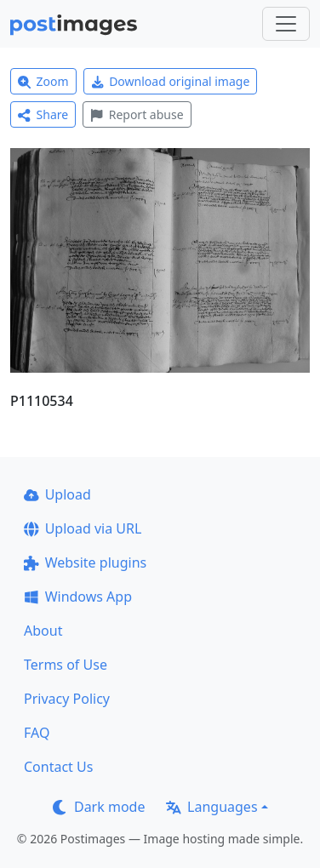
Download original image (171, 81)
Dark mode (99, 807)
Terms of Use (66, 665)
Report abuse (137, 114)
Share (43, 114)
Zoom (43, 81)
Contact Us (58, 767)
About (43, 631)
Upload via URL (83, 528)
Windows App (78, 597)
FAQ (37, 733)
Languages (211, 807)
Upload (57, 494)
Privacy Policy (67, 699)
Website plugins (85, 562)
